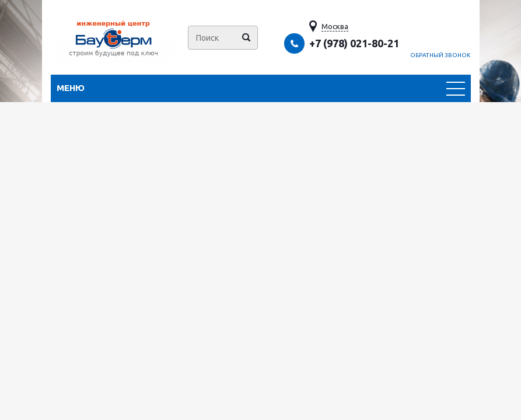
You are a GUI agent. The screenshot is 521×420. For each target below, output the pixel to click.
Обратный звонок (440, 55)
